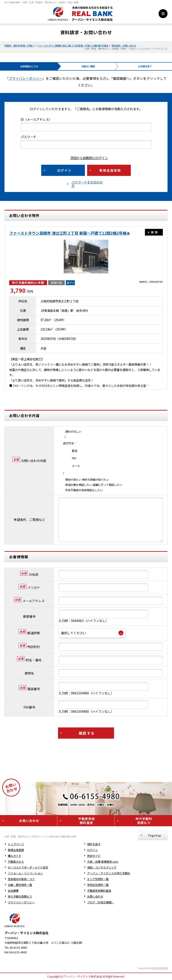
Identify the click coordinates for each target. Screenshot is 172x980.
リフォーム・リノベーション (25, 839)
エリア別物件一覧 (98, 844)
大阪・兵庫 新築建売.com (103, 827)
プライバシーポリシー (26, 78)
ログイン (92, 815)
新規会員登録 (16, 815)
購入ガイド (15, 821)
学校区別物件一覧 (98, 850)
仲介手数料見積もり (20, 862)
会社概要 (13, 856)
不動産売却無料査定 (99, 856)
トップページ (16, 810)
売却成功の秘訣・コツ (21, 844)
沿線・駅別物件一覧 (20, 850)
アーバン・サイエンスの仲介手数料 (109, 839)
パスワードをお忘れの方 (87, 184)
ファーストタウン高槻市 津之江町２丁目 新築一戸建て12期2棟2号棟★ (73, 45)
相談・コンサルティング (102, 833)
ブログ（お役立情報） (101, 868)
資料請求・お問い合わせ (124, 45)
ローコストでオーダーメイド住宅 (28, 833)
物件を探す (94, 810)
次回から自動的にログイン (86, 158)
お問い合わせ (95, 862)
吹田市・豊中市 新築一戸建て (19, 45)
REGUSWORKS (160, 934)
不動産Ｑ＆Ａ (16, 827)
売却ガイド (94, 821)
